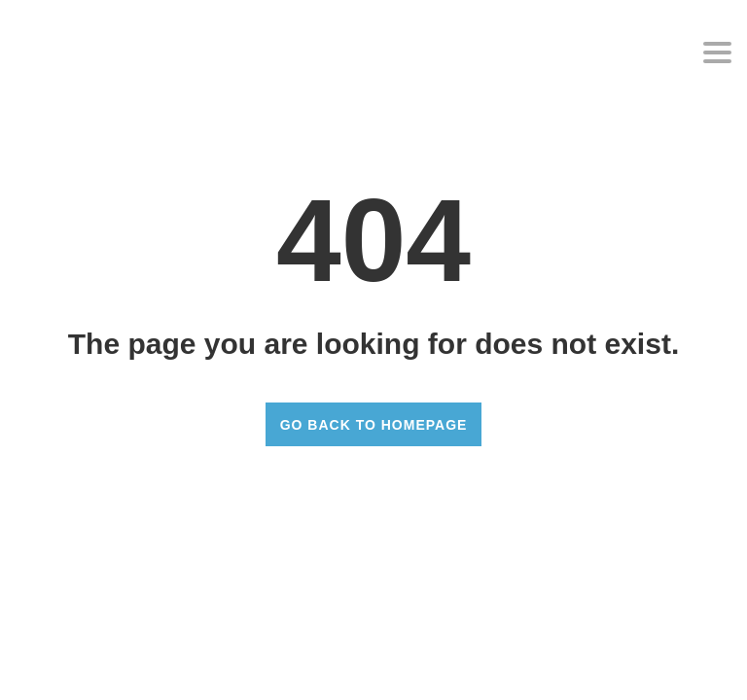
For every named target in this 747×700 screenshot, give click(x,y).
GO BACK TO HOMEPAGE (374, 425)
